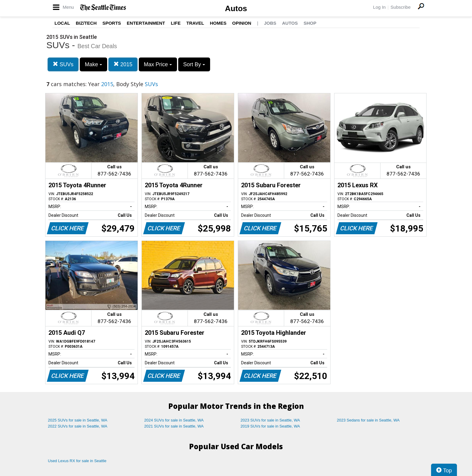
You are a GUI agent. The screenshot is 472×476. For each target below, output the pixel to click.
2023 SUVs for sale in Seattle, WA (270, 420)
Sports (112, 23)
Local (62, 23)
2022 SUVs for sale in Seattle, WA (78, 426)
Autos (236, 8)
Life (176, 23)
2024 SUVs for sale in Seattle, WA (174, 420)
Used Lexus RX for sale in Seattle (77, 461)
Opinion (242, 23)
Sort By (194, 64)
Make (93, 64)
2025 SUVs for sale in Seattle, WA (78, 420)
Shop (310, 23)
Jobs (270, 23)
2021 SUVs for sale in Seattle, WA (174, 426)
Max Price (158, 64)
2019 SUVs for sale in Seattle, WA (270, 426)
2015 (123, 64)
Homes (218, 23)
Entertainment (146, 23)
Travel (195, 23)
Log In (379, 7)
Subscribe (401, 7)
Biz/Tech (86, 23)
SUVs (63, 64)
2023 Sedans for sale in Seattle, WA (368, 420)
